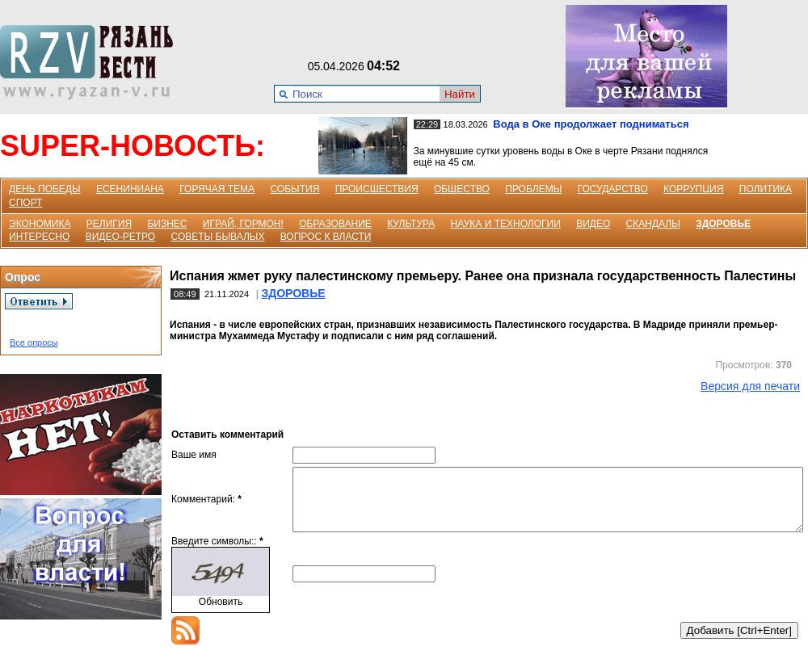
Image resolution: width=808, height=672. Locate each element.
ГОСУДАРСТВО (613, 189)
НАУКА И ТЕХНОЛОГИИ (506, 224)
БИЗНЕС (167, 224)
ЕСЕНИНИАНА (130, 189)
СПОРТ (25, 203)
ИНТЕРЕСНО (39, 237)
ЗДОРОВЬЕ (723, 224)
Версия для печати (750, 386)
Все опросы (34, 342)
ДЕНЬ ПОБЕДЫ (45, 189)
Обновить (221, 614)
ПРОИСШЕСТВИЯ (377, 189)
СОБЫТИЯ (295, 189)
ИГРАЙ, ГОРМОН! (243, 224)
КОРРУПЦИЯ (693, 189)
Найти (460, 94)
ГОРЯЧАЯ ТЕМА (217, 189)
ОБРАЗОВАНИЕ (335, 224)
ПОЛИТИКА (766, 189)
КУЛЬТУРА (411, 224)
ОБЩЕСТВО (462, 189)
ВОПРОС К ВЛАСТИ (326, 237)
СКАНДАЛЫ (653, 224)
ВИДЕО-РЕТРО (121, 237)
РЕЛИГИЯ (109, 224)
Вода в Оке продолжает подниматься (591, 124)
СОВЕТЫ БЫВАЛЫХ (218, 237)
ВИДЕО (593, 224)
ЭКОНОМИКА (40, 224)
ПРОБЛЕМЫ (533, 189)
